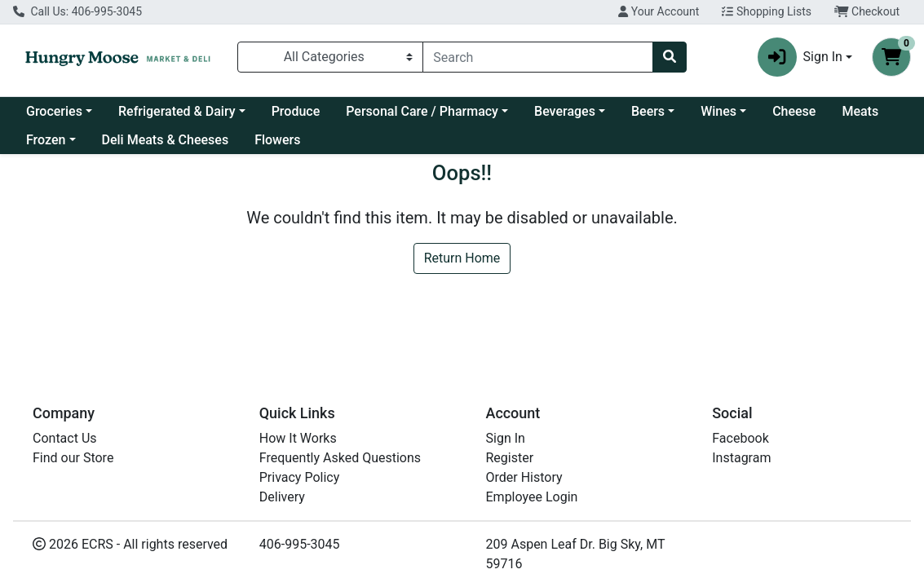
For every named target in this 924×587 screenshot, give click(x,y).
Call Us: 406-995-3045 (77, 11)
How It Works (298, 438)
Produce (296, 111)
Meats (860, 111)
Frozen (46, 140)
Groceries (54, 111)
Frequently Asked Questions (340, 458)
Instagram (741, 458)
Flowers (277, 140)
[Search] (538, 57)
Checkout (867, 11)
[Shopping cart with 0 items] (891, 57)
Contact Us (65, 438)
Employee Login (532, 497)
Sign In (506, 438)
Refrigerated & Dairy (177, 111)
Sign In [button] (800, 57)
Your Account (659, 11)
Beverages (565, 111)
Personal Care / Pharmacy (422, 111)
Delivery (282, 497)
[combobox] (538, 57)
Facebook (740, 438)
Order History (524, 477)
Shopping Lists (767, 11)
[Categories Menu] (330, 57)
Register (510, 458)
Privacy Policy (300, 477)
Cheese (794, 111)
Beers (648, 111)
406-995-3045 (300, 544)
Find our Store (73, 458)
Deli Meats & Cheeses (166, 140)
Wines (718, 111)
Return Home (462, 258)
